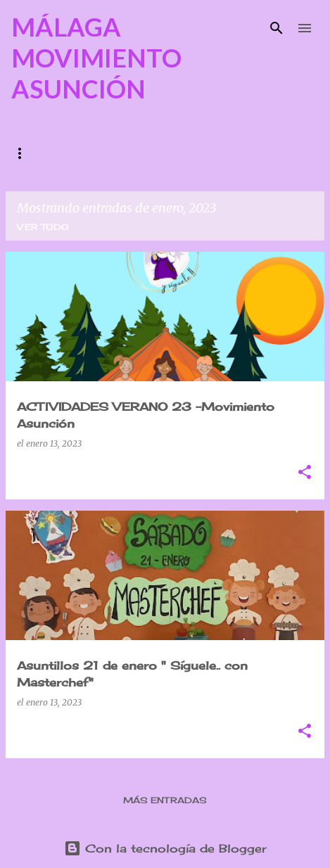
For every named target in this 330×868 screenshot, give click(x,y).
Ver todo (43, 227)
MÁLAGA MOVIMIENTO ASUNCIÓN (96, 58)
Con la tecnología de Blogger (165, 848)
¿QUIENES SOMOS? (62, 153)
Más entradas (165, 800)
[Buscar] (277, 28)
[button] (305, 473)
